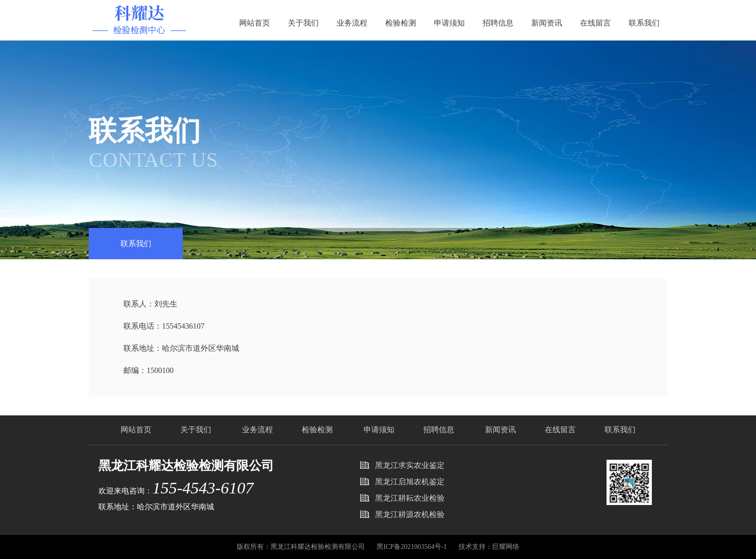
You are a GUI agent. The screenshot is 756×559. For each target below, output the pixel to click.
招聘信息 (498, 23)
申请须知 (449, 23)
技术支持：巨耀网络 (489, 547)
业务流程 (352, 23)
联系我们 (644, 23)
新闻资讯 (547, 23)
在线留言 (595, 23)
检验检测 (401, 23)
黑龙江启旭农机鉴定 (410, 482)
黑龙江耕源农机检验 (410, 514)
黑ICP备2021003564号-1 (412, 547)
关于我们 (303, 23)
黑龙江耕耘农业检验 (410, 498)
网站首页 (255, 23)
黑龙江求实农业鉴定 (410, 465)
